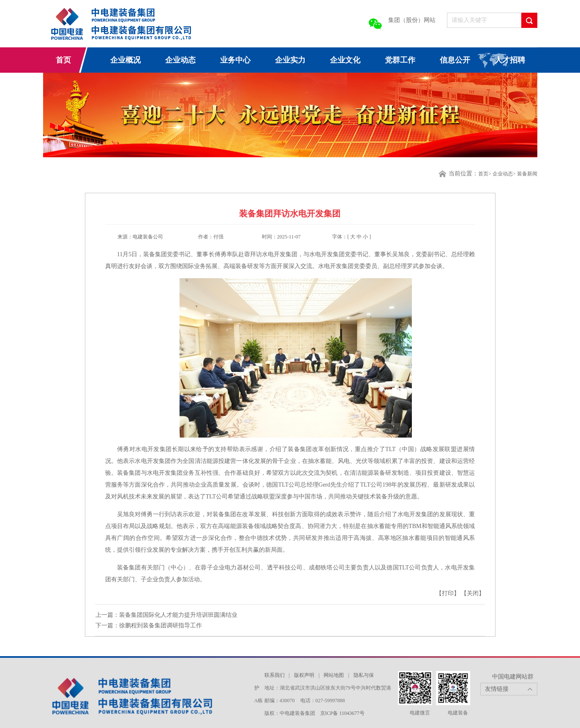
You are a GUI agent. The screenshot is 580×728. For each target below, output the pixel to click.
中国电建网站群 (513, 677)
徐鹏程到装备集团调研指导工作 (161, 625)
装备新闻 (527, 174)
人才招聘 (510, 60)
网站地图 (334, 675)
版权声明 (304, 675)
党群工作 (400, 60)
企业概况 (125, 60)
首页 (63, 60)
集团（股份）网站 (412, 20)
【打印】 (449, 593)
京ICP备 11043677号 (342, 713)
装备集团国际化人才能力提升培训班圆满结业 (178, 615)
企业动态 (180, 60)
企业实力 (290, 60)
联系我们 (275, 675)
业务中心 (235, 60)
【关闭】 (473, 593)
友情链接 (497, 689)
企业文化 (345, 60)
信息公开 (455, 60)
